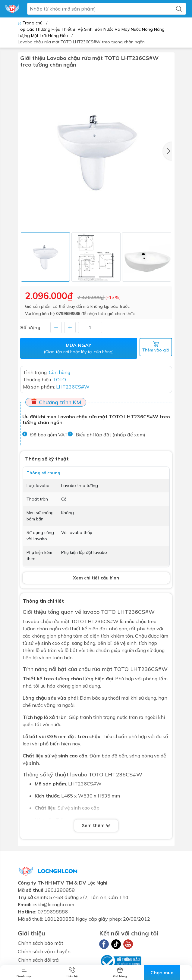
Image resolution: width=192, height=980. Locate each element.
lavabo (91, 612)
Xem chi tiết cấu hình (96, 578)
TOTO (121, 669)
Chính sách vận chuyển (44, 951)
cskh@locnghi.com (53, 904)
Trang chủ (31, 23)
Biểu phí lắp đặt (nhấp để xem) (110, 435)
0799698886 (68, 314)
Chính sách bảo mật (41, 943)
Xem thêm (96, 825)
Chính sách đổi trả (38, 960)
